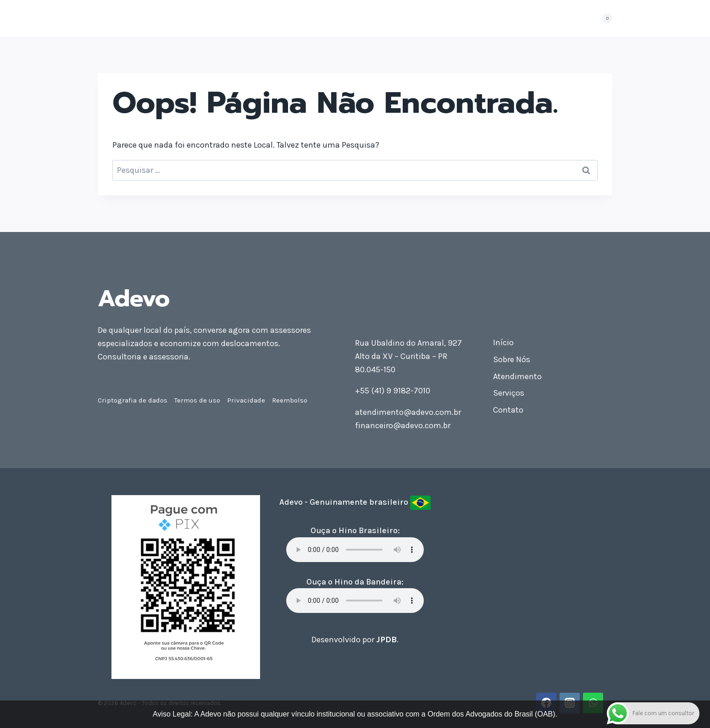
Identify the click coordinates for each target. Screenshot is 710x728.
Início (225, 18)
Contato (511, 18)
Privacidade (246, 400)
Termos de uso (197, 400)
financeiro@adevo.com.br (403, 425)
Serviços (509, 393)
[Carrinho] (603, 18)
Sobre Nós (263, 18)
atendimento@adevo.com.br (408, 412)
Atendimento (316, 18)
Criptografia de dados (133, 400)
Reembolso (290, 400)
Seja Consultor (459, 18)
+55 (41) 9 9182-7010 (393, 391)
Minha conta (560, 18)
